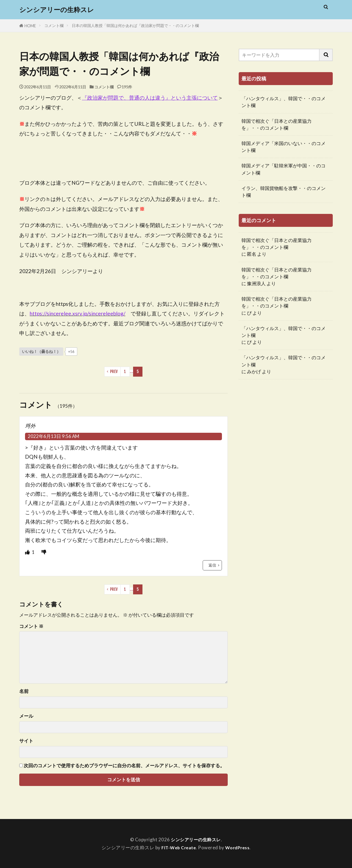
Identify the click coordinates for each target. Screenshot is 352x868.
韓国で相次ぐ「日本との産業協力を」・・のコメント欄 (277, 124)
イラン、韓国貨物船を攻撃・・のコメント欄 (284, 192)
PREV (114, 372)
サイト (26, 741)
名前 (24, 691)
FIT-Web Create (178, 847)
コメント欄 (54, 25)
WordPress (239, 847)
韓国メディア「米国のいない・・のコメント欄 (284, 147)
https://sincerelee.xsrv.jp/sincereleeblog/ (78, 313)
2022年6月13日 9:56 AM (53, 436)
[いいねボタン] (41, 352)
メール (26, 716)
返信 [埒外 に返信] (212, 565)
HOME (30, 26)
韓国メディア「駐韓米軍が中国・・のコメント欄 (284, 169)
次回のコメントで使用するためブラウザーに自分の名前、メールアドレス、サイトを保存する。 (124, 766)
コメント (31, 626)
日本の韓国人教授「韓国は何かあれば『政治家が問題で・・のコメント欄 (135, 25)
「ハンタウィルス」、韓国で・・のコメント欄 (284, 102)
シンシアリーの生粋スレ (57, 10)
